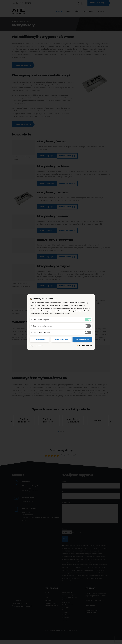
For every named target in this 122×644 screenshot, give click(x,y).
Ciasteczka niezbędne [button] (41, 320)
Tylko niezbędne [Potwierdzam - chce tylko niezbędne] (40, 340)
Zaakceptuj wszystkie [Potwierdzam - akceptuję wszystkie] (83, 340)
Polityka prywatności (36, 346)
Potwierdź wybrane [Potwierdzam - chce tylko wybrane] (61, 340)
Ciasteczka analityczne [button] (41, 332)
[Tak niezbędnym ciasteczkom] (88, 320)
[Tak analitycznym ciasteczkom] (88, 332)
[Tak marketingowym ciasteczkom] (88, 326)
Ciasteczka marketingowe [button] (42, 326)
